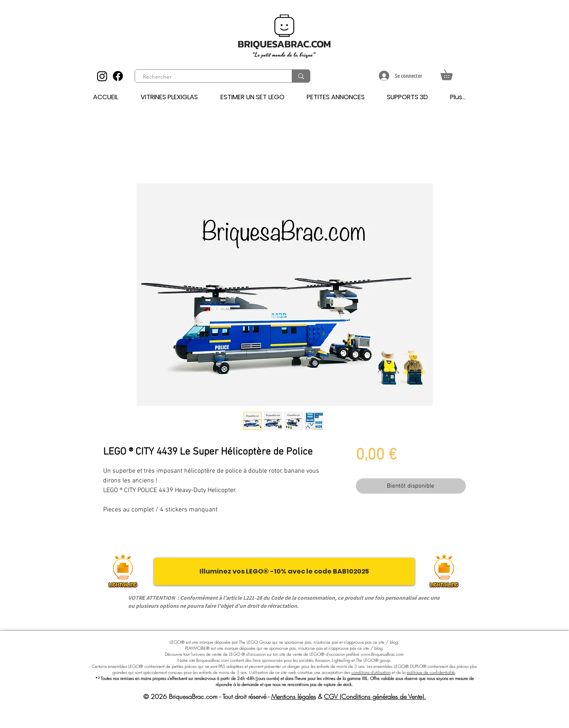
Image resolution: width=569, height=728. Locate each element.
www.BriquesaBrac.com (382, 654)
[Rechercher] (209, 77)
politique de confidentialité (431, 672)
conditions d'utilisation (371, 672)
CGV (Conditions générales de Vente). (375, 697)
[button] (452, 73)
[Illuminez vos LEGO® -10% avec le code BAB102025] (284, 572)
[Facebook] (118, 76)
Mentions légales (294, 697)
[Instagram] (102, 76)
